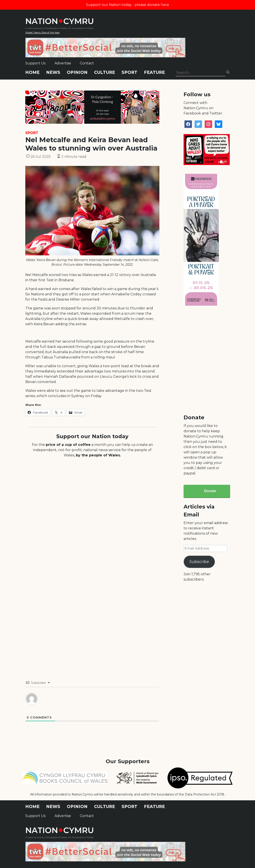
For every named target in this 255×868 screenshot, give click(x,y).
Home (32, 72)
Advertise (63, 63)
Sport (129, 72)
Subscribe (199, 562)
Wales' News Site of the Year (43, 32)
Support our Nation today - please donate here (127, 5)
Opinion (77, 72)
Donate (210, 491)
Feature (154, 72)
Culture (105, 72)
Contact (87, 63)
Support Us (35, 63)
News (53, 72)
